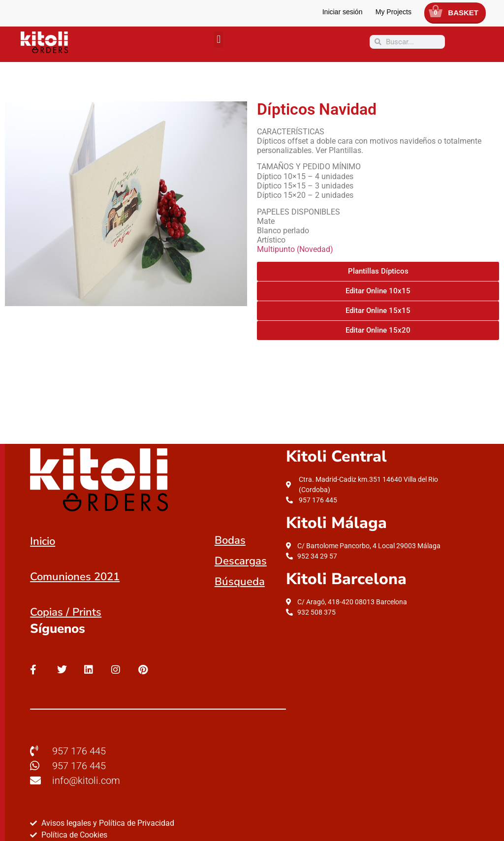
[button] (219, 40)
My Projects (394, 12)
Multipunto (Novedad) (295, 249)
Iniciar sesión (343, 12)
